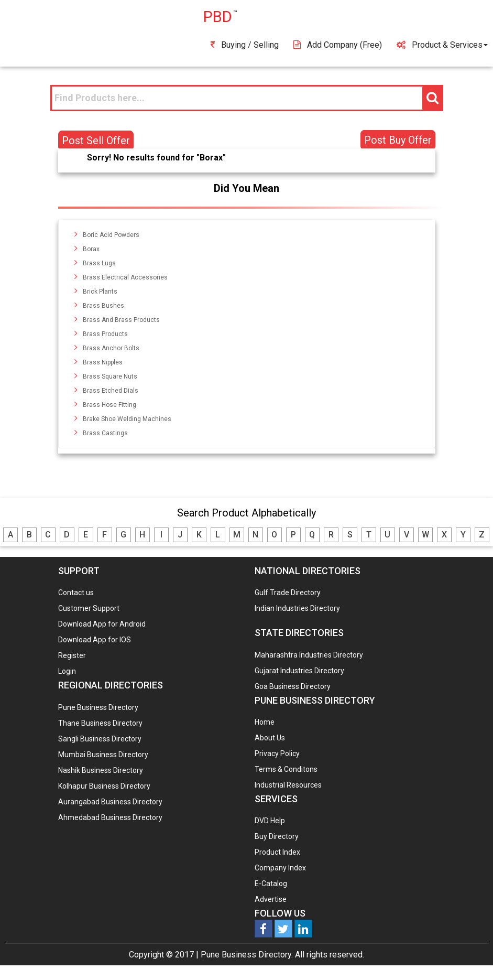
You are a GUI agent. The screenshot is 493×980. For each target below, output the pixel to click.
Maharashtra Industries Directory (309, 655)
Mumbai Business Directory (103, 755)
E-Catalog (271, 884)
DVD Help (270, 821)
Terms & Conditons (286, 769)
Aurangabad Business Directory (110, 802)
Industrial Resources (288, 785)
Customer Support (89, 608)
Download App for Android (102, 624)
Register (72, 655)
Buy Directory (277, 836)
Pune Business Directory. (247, 955)
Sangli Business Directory (100, 739)
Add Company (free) (338, 45)
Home (265, 722)
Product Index (277, 852)
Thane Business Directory (100, 723)
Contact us (76, 593)
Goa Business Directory (293, 686)
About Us (270, 738)
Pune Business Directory (98, 707)
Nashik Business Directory (101, 770)
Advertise (271, 899)
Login (67, 671)
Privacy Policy (277, 753)
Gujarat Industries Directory (299, 671)
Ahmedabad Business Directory (110, 817)
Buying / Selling (245, 45)
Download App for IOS (95, 640)
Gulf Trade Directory (288, 593)
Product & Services (442, 45)
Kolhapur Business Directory (104, 786)
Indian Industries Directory (297, 608)
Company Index (280, 868)
